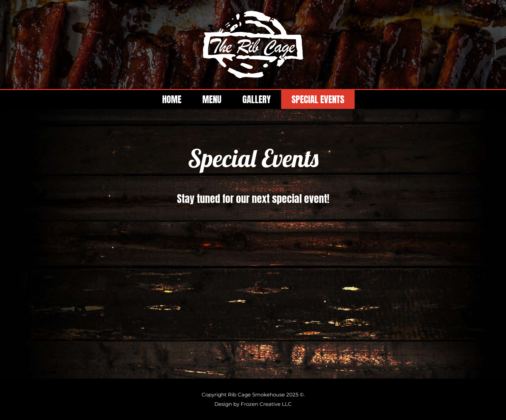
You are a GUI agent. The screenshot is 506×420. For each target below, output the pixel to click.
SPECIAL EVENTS (318, 99)
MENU (212, 99)
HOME (172, 99)
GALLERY (257, 99)
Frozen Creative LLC (266, 404)
